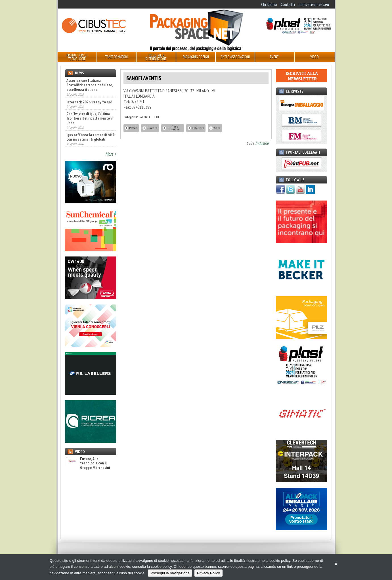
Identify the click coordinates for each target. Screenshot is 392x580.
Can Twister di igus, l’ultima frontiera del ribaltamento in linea (90, 118)
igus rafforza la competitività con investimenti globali (91, 137)
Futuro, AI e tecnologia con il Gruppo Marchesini (87, 463)
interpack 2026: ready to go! (89, 102)
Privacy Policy (208, 573)
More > (111, 154)
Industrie (262, 143)
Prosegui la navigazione (170, 573)
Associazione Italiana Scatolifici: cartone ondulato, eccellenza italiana (90, 85)
